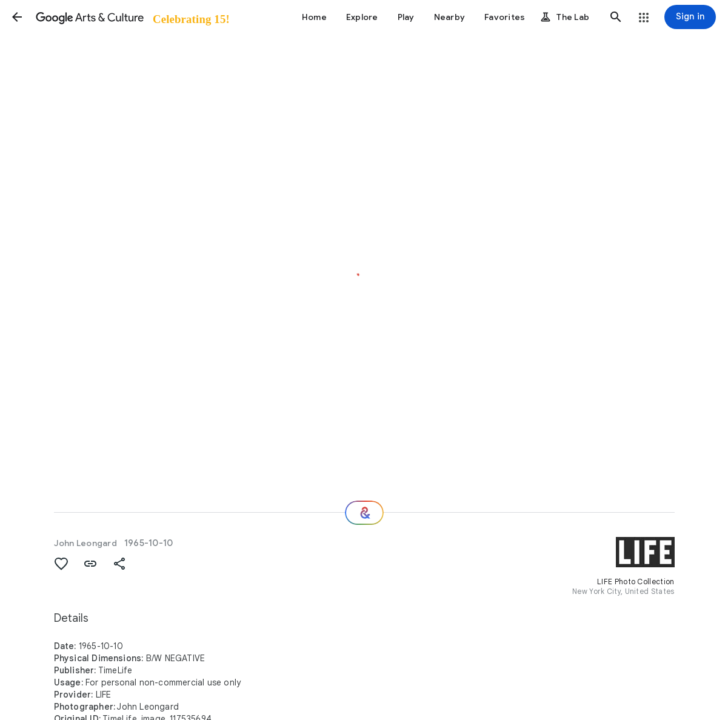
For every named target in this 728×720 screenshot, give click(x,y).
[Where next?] (364, 513)
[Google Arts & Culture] (132, 17)
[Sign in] (690, 17)
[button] (17, 17)
